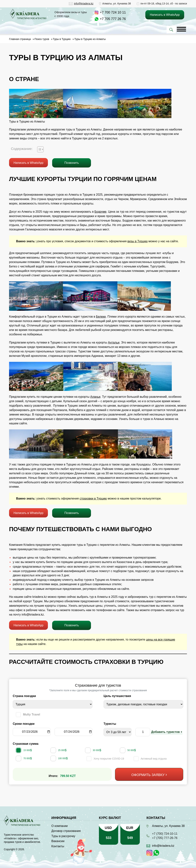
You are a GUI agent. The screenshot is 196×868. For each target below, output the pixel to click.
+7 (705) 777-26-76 (165, 838)
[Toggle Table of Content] (39, 149)
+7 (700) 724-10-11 (165, 834)
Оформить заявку (148, 775)
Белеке (101, 317)
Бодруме (100, 212)
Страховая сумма (26, 744)
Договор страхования (66, 831)
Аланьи (95, 397)
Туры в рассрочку (63, 836)
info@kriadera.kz (84, 4)
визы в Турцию (137, 241)
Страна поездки (24, 696)
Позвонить (72, 163)
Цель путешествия (117, 696)
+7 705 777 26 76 (113, 19)
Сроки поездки (24, 724)
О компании (60, 826)
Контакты (58, 846)
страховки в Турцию (93, 498)
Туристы (110, 724)
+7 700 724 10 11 (113, 12)
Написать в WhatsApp (28, 163)
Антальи (114, 342)
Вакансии (58, 841)
